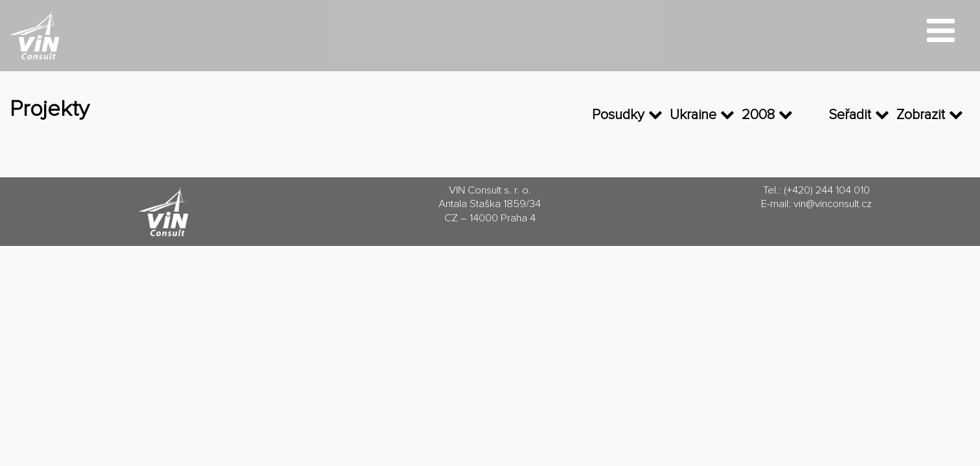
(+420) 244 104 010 (827, 191)
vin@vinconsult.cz (833, 204)
